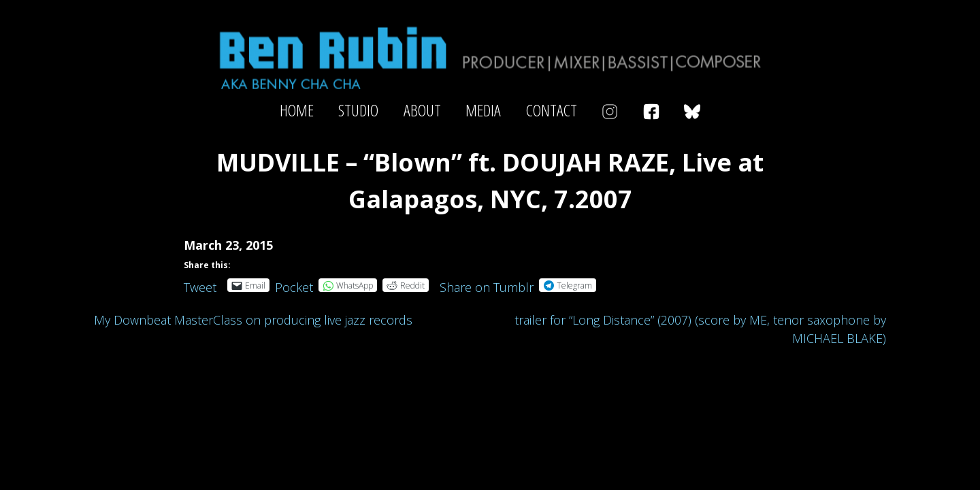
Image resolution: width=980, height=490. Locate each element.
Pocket (294, 287)
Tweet (200, 285)
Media (483, 110)
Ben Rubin (490, 57)
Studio (358, 110)
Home (297, 110)
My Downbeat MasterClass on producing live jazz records (253, 320)
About (422, 110)
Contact (552, 110)
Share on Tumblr (487, 285)
